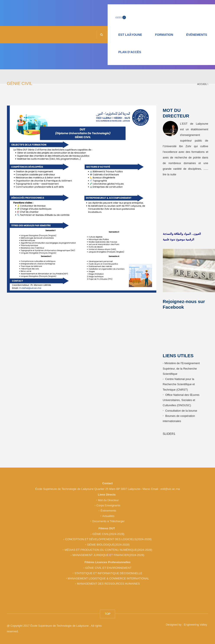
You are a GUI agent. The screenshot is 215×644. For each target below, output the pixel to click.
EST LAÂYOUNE (130, 35)
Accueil (202, 84)
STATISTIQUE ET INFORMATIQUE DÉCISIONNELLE (108, 573)
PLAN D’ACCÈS (130, 52)
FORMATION (164, 35)
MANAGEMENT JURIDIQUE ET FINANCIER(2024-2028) (108, 555)
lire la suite (170, 174)
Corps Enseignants (108, 505)
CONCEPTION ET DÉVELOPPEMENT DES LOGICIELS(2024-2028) (108, 539)
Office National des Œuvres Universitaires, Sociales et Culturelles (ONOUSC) (181, 400)
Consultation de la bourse (181, 410)
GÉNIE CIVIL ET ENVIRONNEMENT (108, 568)
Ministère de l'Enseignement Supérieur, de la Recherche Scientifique (181, 368)
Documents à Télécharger (108, 521)
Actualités (108, 516)
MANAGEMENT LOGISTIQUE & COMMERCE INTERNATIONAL (108, 578)
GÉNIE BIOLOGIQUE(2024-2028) (108, 544)
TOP (107, 614)
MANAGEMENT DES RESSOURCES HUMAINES (108, 584)
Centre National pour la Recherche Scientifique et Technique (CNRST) (179, 384)
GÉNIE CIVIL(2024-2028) (108, 534)
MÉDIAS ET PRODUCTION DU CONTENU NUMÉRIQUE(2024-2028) (108, 550)
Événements (108, 511)
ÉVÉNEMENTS (197, 35)
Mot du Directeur (108, 500)
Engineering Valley (195, 625)
